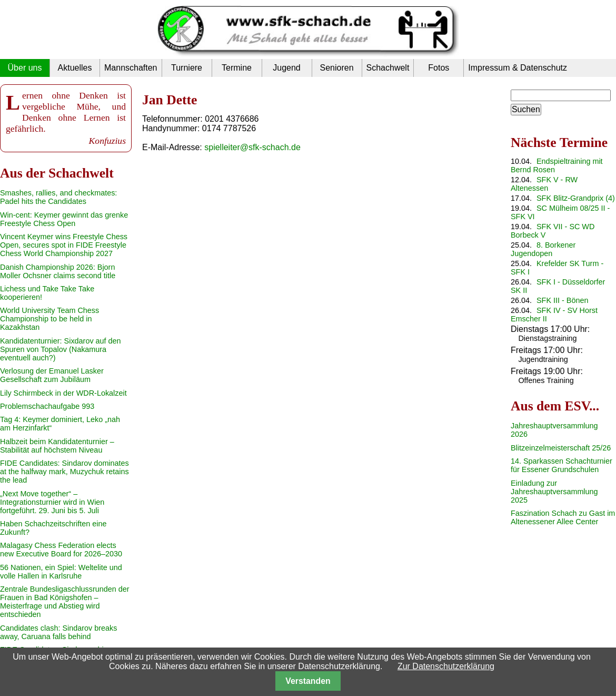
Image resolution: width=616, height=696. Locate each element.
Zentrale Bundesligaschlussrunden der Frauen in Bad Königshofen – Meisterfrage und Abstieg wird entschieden (65, 602)
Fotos (439, 68)
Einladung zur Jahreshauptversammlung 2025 (554, 492)
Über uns (25, 68)
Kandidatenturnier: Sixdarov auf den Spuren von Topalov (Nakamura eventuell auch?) (61, 349)
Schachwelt (388, 68)
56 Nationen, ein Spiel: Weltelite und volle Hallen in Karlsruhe (61, 572)
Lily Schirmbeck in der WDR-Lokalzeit (63, 393)
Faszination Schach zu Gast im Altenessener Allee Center (563, 517)
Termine (237, 68)
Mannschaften (131, 68)
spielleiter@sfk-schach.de (252, 147)
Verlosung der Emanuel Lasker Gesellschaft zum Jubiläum (52, 375)
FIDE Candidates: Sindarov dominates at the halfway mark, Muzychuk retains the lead (64, 472)
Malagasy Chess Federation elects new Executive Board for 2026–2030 (61, 550)
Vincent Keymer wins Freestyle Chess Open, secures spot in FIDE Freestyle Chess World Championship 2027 (64, 245)
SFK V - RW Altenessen (544, 184)
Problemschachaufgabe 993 (47, 406)
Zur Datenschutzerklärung (446, 666)
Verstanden (308, 681)
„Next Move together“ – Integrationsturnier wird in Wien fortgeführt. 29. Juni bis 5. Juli (52, 502)
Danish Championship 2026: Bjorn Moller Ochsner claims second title (58, 271)
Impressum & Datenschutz (518, 68)
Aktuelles (75, 68)
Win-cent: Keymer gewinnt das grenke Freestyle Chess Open (64, 219)
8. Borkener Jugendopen (543, 249)
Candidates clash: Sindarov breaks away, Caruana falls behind (58, 632)
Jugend (287, 68)
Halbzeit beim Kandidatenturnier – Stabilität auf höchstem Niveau (57, 446)
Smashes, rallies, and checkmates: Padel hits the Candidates (58, 197)
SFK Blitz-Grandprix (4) (576, 198)
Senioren (336, 68)
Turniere (187, 68)
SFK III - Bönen (562, 300)
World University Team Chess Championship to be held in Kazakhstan (49, 319)
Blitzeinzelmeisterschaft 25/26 (561, 448)
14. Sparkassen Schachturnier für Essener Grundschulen (562, 465)
